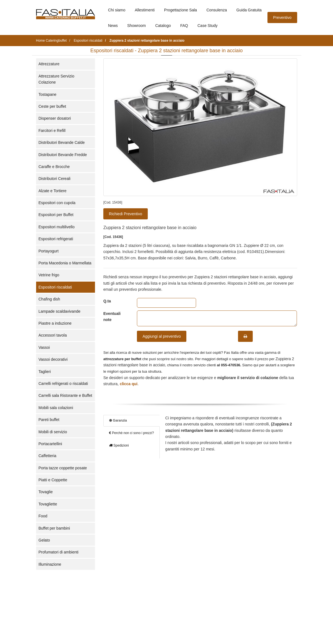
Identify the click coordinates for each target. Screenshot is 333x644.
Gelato (44, 540)
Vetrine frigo (49, 275)
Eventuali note (112, 317)
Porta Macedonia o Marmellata (65, 263)
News (113, 26)
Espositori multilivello (57, 227)
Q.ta (107, 301)
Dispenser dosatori (55, 118)
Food (43, 516)
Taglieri (45, 372)
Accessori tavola (53, 335)
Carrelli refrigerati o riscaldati (63, 384)
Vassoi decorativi (53, 359)
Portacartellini (50, 444)
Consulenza (217, 10)
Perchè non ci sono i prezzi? (132, 433)
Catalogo (163, 26)
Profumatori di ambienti (59, 552)
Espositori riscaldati (55, 287)
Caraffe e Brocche (54, 167)
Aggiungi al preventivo (162, 336)
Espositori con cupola (57, 203)
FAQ (184, 26)
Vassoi (44, 347)
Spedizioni (119, 445)
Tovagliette (48, 504)
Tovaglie (46, 492)
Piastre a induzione (55, 323)
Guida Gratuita (249, 10)
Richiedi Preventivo (126, 214)
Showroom (137, 26)
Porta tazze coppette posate (63, 468)
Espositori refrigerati (56, 239)
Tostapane (48, 94)
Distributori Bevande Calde (62, 142)
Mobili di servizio (53, 432)
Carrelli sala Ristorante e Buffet (66, 395)
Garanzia (118, 420)
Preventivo (282, 17)
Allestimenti (145, 10)
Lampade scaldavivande (60, 311)
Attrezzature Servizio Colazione (57, 79)
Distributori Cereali (55, 179)
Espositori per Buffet (56, 215)
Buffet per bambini (54, 528)
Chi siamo (117, 10)
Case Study (207, 26)
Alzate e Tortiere (53, 191)
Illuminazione (50, 564)
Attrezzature (49, 64)
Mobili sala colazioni (56, 408)
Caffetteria (47, 456)
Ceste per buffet (52, 106)
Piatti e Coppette (53, 480)
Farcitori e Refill (52, 131)
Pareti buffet (49, 420)
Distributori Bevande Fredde (63, 155)
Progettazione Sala (181, 10)
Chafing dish (49, 299)
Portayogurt (49, 251)
